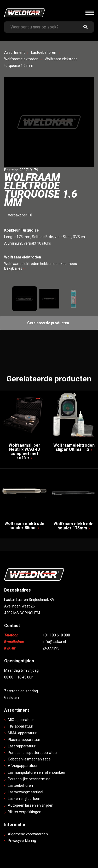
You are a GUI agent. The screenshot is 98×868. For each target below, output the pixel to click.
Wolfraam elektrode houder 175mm (74, 526)
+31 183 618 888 (56, 635)
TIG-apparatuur (21, 726)
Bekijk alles (15, 268)
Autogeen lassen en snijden (31, 805)
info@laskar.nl (54, 642)
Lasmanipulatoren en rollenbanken (36, 772)
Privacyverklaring (22, 841)
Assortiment (15, 52)
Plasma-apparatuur (24, 740)
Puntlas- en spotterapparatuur (33, 753)
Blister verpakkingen (25, 812)
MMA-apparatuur (22, 733)
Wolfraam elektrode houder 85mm (24, 526)
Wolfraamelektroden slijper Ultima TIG (74, 447)
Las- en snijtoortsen (24, 799)
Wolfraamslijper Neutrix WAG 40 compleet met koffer (24, 451)
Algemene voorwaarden (28, 834)
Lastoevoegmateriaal (25, 792)
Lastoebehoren (44, 52)
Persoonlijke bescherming (29, 779)
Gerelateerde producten (48, 323)
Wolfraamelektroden (21, 59)
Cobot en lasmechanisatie (29, 759)
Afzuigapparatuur (23, 766)
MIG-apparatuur (21, 720)
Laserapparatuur (22, 746)
